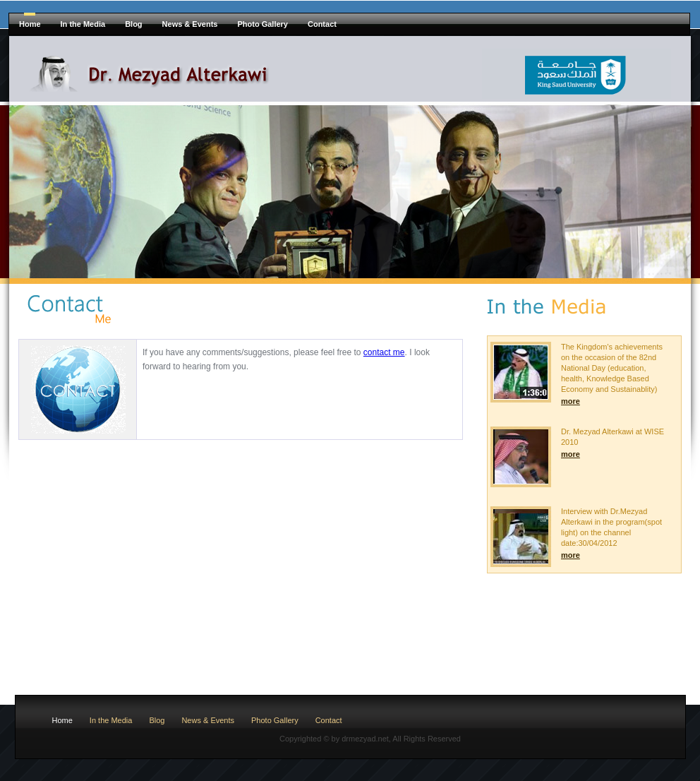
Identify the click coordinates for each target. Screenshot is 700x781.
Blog (133, 24)
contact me (384, 352)
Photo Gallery (262, 24)
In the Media (83, 24)
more (571, 401)
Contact (322, 24)
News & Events (190, 24)
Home (30, 24)
